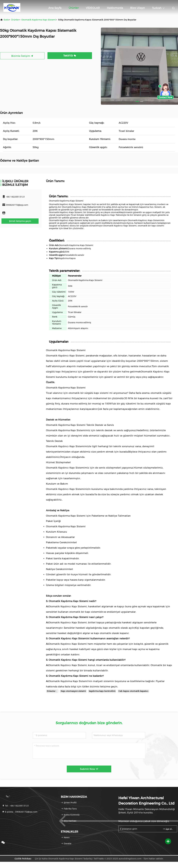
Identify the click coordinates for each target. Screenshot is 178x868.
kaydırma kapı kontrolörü (102, 691)
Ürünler (74, 8)
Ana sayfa (55, 8)
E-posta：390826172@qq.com (20, 812)
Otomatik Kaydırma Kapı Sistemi (39, 20)
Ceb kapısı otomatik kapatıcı (133, 691)
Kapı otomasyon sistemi (73, 691)
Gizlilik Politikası (23, 859)
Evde (6, 20)
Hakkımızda (115, 8)
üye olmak (169, 829)
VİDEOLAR (93, 8)
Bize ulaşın (138, 8)
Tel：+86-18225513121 (16, 806)
